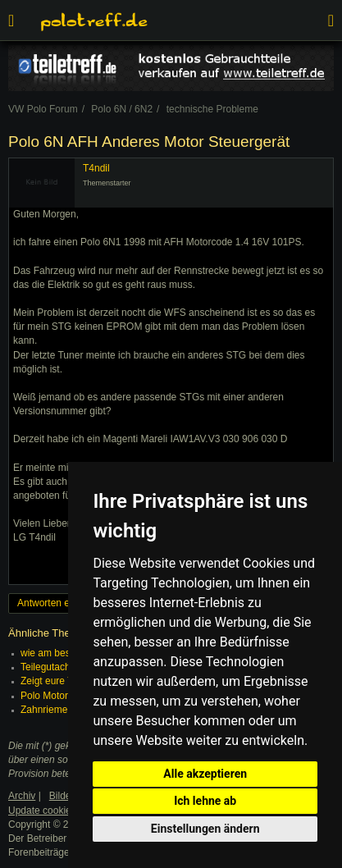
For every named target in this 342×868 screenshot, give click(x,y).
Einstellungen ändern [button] (205, 829)
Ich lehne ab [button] (205, 801)
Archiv (22, 796)
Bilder (62, 796)
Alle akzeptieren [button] (205, 774)
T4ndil (96, 168)
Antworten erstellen (59, 603)
